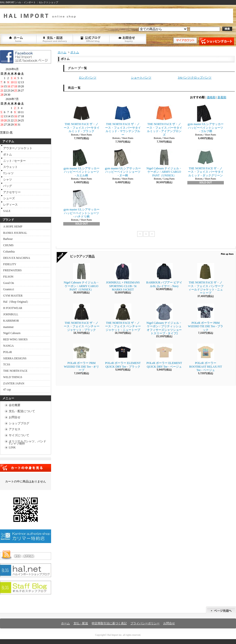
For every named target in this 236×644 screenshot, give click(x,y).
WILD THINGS (13, 377)
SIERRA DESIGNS (15, 358)
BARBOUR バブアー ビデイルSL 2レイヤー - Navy (164, 275)
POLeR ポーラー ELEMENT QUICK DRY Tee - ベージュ (164, 356)
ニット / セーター (14, 161)
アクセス (15, 429)
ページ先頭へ (221, 610)
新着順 (222, 97)
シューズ (9, 198)
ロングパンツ (88, 78)
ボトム (8, 154)
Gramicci (9, 289)
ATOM (29, 556)
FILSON (8, 277)
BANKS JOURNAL (15, 233)
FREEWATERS (12, 270)
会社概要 (15, 405)
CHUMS (8, 245)
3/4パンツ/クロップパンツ (195, 78)
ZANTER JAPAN (14, 383)
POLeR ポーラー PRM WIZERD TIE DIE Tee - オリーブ (81, 358)
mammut (8, 327)
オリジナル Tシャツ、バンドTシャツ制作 (27, 442)
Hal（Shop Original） (16, 302)
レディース (10, 205)
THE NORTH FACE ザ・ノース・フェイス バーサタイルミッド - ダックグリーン (206, 163)
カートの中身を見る (26, 468)
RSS (17, 556)
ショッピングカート (217, 41)
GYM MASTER (13, 296)
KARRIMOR (11, 321)
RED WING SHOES (15, 339)
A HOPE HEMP (13, 227)
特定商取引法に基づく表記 (109, 623)
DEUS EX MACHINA (17, 258)
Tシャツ (8, 173)
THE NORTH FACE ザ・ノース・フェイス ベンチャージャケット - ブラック (82, 317)
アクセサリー (12, 192)
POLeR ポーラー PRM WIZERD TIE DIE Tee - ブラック (205, 317)
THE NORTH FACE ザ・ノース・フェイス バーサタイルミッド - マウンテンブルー (123, 120)
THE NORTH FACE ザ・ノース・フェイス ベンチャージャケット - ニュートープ (124, 317)
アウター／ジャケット (18, 148)
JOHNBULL (11, 314)
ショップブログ (91, 39)
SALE (7, 211)
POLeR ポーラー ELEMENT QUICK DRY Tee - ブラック (123, 356)
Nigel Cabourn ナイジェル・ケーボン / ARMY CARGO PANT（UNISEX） (164, 163)
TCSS (7, 364)
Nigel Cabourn (12, 333)
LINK (12, 447)
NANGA (8, 346)
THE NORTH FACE (15, 371)
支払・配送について (55, 39)
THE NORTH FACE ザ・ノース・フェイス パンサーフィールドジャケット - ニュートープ (206, 279)
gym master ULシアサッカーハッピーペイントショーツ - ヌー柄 (123, 163)
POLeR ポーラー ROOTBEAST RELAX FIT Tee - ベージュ (206, 358)
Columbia (9, 252)
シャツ (8, 180)
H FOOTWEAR (13, 308)
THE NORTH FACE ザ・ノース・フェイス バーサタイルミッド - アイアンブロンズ (164, 120)
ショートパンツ (141, 78)
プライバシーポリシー (145, 623)
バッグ (8, 186)
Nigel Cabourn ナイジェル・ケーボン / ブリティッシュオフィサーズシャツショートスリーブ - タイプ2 (164, 319)
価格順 (211, 97)
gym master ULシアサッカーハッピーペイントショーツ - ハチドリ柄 (81, 204)
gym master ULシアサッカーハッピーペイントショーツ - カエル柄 (81, 163)
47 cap (7, 390)
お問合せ (128, 39)
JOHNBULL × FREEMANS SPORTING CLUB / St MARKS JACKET (123, 277)
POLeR (8, 352)
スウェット (10, 167)
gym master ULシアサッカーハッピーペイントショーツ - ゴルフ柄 (205, 119)
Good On (9, 283)
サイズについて (19, 435)
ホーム (18, 39)
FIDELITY (10, 264)
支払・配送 (81, 623)
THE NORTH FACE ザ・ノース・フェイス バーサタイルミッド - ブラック (82, 119)
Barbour (8, 239)
